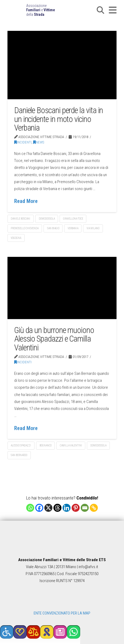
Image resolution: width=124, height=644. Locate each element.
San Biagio (53, 228)
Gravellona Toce (73, 219)
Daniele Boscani (20, 219)
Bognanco (46, 445)
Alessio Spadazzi (21, 445)
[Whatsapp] (30, 508)
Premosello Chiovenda (25, 228)
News (39, 142)
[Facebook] (39, 508)
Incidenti (23, 142)
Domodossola (47, 219)
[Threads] (57, 508)
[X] (48, 508)
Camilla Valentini (71, 445)
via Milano (93, 228)
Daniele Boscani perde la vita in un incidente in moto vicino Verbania (59, 119)
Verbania (73, 228)
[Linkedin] (67, 508)
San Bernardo (19, 455)
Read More (26, 201)
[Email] (85, 508)
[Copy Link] (94, 508)
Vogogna (16, 238)
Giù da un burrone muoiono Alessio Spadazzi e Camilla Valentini (54, 339)
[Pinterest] (76, 508)
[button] (100, 10)
